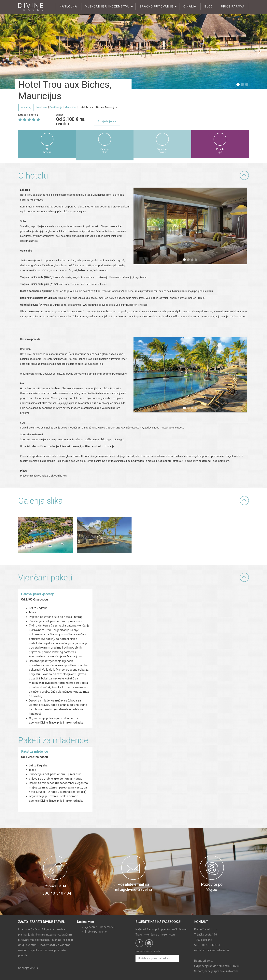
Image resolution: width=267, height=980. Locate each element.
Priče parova (233, 6)
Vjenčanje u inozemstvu (107, 6)
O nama (190, 6)
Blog (209, 6)
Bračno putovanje (156, 6)
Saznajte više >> (28, 968)
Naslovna (69, 6)
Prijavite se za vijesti (148, 951)
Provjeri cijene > (107, 121)
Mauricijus (70, 107)
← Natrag (26, 107)
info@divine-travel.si (216, 950)
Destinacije (56, 107)
